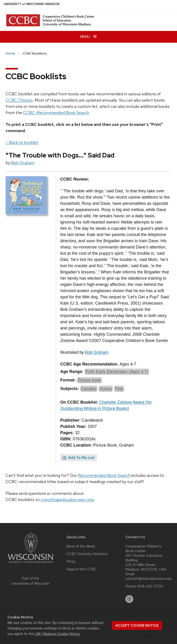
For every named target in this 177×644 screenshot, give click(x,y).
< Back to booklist (22, 142)
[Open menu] (88, 37)
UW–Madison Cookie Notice (57, 634)
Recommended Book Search (104, 475)
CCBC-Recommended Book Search (56, 113)
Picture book (89, 380)
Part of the (30, 581)
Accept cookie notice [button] (137, 626)
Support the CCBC (81, 569)
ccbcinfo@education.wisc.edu (67, 500)
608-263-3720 (150, 586)
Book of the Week (81, 546)
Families (89, 389)
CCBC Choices (19, 100)
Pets (119, 389)
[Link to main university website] (30, 564)
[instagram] (129, 599)
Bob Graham (23, 163)
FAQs (71, 562)
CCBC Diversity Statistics (87, 554)
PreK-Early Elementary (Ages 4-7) (117, 372)
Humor (106, 389)
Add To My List (79, 458)
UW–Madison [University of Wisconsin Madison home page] (32, 4)
